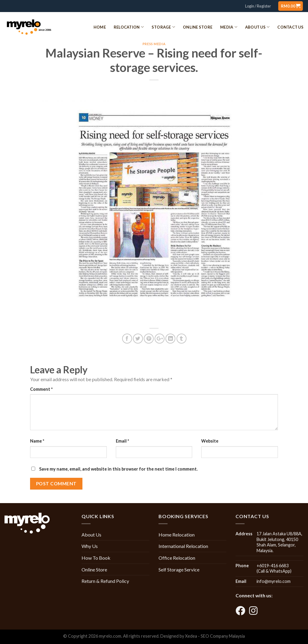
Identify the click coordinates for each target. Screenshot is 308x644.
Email (122, 441)
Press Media (154, 44)
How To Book (96, 558)
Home (100, 27)
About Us (257, 27)
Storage (163, 27)
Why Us (90, 546)
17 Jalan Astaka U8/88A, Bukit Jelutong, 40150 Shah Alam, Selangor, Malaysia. (279, 542)
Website (210, 441)
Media (229, 27)
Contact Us (290, 27)
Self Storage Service (179, 569)
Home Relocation (177, 535)
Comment (41, 389)
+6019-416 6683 (273, 566)
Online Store (198, 27)
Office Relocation (177, 558)
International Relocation (183, 546)
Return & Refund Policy (105, 581)
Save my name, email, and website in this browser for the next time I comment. (118, 469)
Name (37, 441)
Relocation (129, 27)
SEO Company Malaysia (223, 636)
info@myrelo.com (274, 581)
